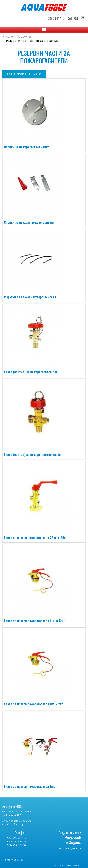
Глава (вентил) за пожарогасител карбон (33, 454)
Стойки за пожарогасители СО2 (26, 147)
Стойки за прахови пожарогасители (29, 222)
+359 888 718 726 (17, 845)
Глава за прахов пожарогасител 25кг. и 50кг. (36, 537)
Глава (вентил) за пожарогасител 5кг (31, 372)
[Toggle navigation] (44, 30)
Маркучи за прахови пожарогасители (30, 297)
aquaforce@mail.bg (13, 824)
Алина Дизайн (72, 865)
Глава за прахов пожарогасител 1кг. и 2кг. (34, 704)
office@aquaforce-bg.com (17, 821)
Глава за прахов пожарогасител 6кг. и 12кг (34, 621)
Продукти (24, 36)
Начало (8, 36)
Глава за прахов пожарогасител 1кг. (29, 786)
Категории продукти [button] (24, 74)
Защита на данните (70, 848)
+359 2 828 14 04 (16, 841)
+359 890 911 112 (17, 838)
